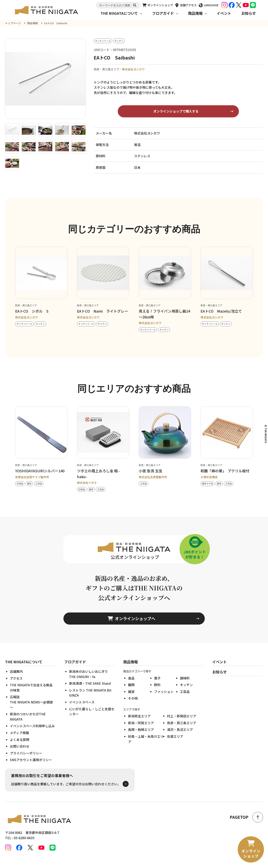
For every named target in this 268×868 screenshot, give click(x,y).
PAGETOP (246, 817)
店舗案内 (16, 678)
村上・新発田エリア (182, 722)
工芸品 (185, 698)
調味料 (185, 684)
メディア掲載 (19, 739)
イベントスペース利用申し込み (32, 732)
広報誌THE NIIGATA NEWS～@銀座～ (31, 708)
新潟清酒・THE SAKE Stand (90, 690)
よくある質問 (20, 746)
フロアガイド (163, 13)
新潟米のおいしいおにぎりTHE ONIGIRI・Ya (88, 680)
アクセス (16, 684)
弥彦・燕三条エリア (182, 729)
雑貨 (131, 698)
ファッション (164, 698)
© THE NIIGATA (266, 434)
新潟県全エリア (139, 722)
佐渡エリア (175, 743)
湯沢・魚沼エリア (180, 736)
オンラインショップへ (131, 625)
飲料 (157, 691)
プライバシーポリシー (26, 759)
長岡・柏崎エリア (141, 736)
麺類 (131, 691)
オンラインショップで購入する (176, 111)
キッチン (186, 691)
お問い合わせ (20, 753)
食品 (131, 684)
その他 (133, 705)
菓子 (157, 684)
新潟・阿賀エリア (141, 729)
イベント (224, 13)
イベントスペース (82, 708)
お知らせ (249, 13)
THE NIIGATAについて (119, 13)
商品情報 (195, 13)
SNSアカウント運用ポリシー (31, 766)
